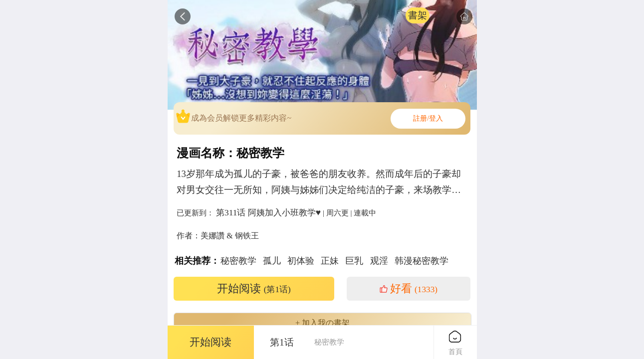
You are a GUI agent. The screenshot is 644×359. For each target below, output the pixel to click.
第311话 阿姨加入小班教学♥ (268, 212)
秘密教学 (238, 261)
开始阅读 (254, 289)
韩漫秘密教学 (422, 261)
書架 (418, 15)
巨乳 (354, 261)
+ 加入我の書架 (322, 323)
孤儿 (272, 261)
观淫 (379, 261)
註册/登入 (428, 118)
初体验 (301, 261)
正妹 (330, 261)
